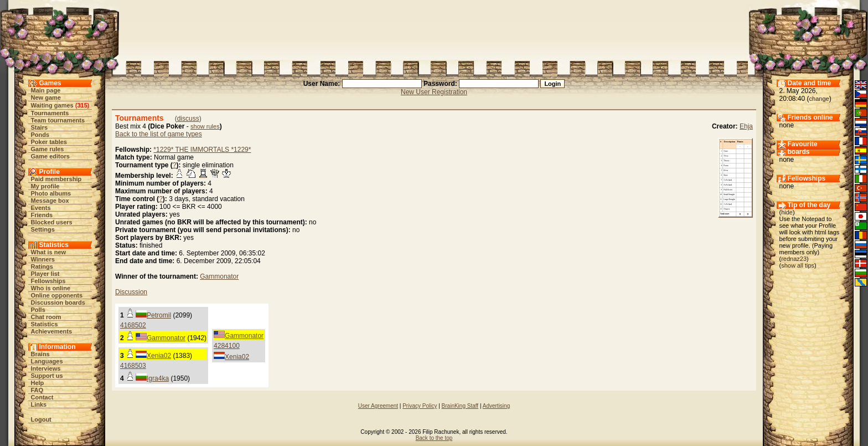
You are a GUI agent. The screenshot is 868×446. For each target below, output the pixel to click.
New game (46, 98)
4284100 (227, 346)
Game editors (50, 156)
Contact (42, 397)
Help (38, 383)
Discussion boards (58, 303)
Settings (43, 229)
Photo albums (51, 193)
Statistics (45, 324)
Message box (50, 201)
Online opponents (57, 295)
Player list (45, 274)
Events (41, 208)
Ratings (42, 266)
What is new (49, 252)
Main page (46, 90)
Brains (40, 354)
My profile (45, 186)
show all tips (798, 265)
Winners (43, 259)
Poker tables (49, 142)
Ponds (40, 135)
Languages (47, 361)
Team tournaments (58, 120)
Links (39, 404)
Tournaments (50, 113)
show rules (205, 126)
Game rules (48, 149)
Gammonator (219, 276)
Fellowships (48, 281)
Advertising (496, 406)
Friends (42, 215)
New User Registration (434, 92)
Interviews (46, 368)
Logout (41, 419)
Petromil (159, 315)
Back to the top (434, 438)
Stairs (40, 127)
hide (787, 212)
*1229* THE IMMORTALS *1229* (202, 150)
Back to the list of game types (159, 134)
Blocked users (52, 222)
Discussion (131, 292)
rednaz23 (794, 259)
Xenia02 (237, 357)
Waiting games (52, 105)
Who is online (51, 288)
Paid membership (56, 179)
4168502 (133, 325)
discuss (188, 119)
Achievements (52, 331)
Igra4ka (158, 378)
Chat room (46, 317)
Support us (47, 376)
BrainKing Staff (460, 406)
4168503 (133, 366)
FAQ (37, 390)
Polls (38, 310)
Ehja (746, 126)
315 (82, 105)
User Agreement (378, 406)
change (819, 99)
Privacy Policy (420, 406)
